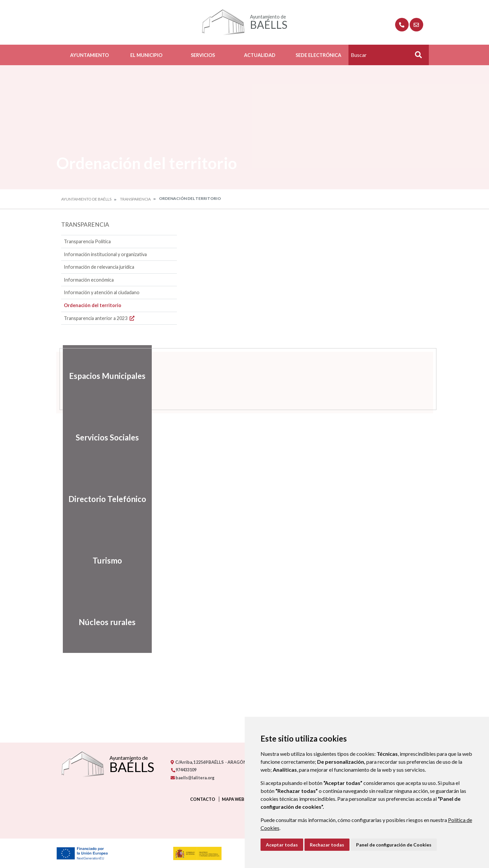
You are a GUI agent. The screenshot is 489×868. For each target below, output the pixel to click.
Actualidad (260, 55)
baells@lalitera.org (193, 778)
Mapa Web (233, 799)
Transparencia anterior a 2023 (100, 318)
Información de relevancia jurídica (99, 267)
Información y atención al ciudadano (102, 292)
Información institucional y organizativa (105, 254)
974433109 (183, 770)
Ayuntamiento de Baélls (86, 199)
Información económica (89, 280)
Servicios (203, 55)
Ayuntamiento (89, 55)
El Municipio (146, 55)
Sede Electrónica (318, 55)
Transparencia (135, 199)
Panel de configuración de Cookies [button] (394, 845)
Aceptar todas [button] (282, 845)
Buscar (416, 57)
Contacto (203, 799)
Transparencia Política (87, 241)
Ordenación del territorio (93, 305)
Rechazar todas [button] (327, 845)
